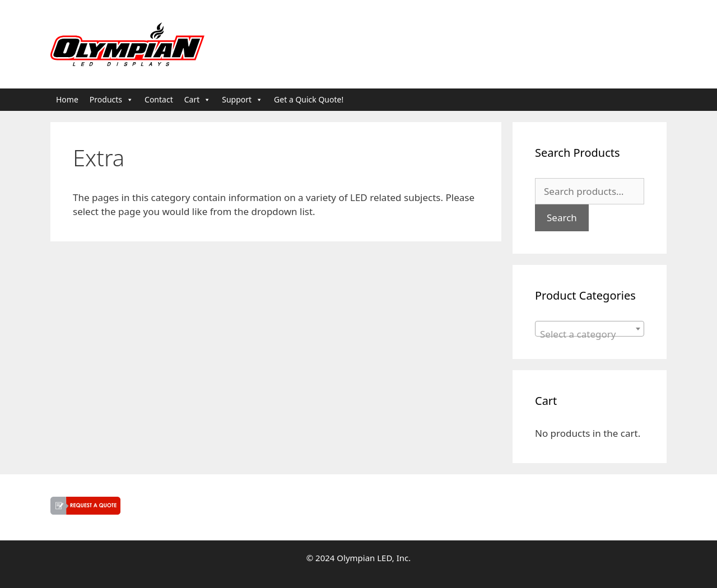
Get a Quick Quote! (309, 99)
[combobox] (590, 329)
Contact (159, 99)
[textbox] (590, 334)
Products (111, 100)
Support (242, 100)
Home (67, 99)
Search (562, 218)
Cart (198, 100)
